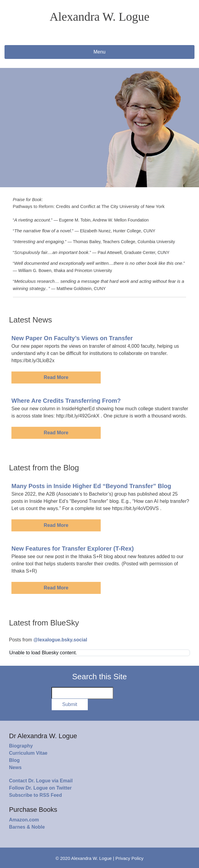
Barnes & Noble (27, 827)
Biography (21, 746)
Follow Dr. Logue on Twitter (40, 788)
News (15, 767)
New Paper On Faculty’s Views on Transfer (72, 338)
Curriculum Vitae (28, 753)
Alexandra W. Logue (99, 17)
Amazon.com (24, 820)
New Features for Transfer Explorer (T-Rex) (73, 549)
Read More (56, 377)
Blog (14, 760)
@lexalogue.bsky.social (60, 640)
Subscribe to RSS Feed (35, 795)
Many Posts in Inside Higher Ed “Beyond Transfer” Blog (91, 486)
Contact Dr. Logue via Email (41, 781)
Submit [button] (70, 704)
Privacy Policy (129, 858)
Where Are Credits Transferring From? (66, 401)
